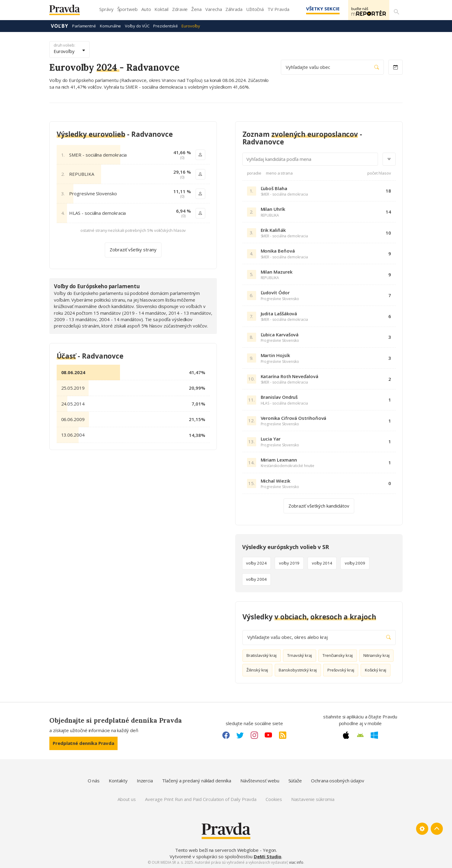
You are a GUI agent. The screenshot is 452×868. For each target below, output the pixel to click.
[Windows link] (374, 735)
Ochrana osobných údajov (338, 780)
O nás (94, 780)
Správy (106, 9)
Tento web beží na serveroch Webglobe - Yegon (226, 850)
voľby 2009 (355, 563)
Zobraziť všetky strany (133, 249)
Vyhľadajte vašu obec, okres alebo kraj (319, 637)
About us (127, 799)
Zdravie (180, 9)
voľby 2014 (322, 563)
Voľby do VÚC (137, 26)
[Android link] (360, 735)
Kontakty (118, 780)
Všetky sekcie (314, 9)
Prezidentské (165, 26)
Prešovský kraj (341, 670)
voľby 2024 (256, 563)
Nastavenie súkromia (313, 799)
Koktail (161, 9)
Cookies (274, 799)
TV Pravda (278, 9)
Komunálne (110, 26)
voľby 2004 (256, 579)
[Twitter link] (240, 735)
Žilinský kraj (257, 670)
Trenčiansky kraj (338, 655)
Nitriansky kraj (376, 655)
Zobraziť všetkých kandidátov (319, 505)
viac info (296, 862)
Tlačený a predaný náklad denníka (197, 780)
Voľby (60, 26)
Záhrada (234, 9)
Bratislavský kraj (261, 655)
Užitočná (255, 9)
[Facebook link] (226, 735)
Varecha (214, 9)
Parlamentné (84, 26)
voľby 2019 (289, 563)
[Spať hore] (437, 828)
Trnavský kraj (300, 655)
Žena (196, 9)
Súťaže (295, 780)
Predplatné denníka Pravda (83, 743)
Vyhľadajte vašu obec (332, 67)
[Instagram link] (254, 735)
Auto (146, 9)
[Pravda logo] (69, 11)
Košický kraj (376, 670)
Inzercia (145, 780)
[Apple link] (346, 735)
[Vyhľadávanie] (395, 10)
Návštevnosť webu (260, 780)
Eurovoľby (191, 26)
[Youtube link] (268, 735)
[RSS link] (283, 735)
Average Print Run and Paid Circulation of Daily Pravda (201, 799)
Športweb (127, 9)
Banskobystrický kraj (298, 670)
